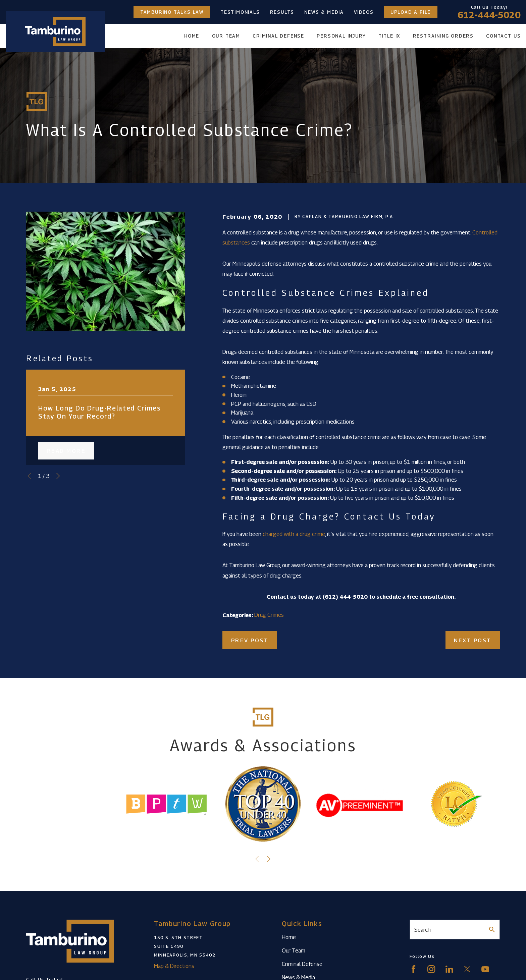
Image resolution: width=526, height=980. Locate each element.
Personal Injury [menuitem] (341, 36)
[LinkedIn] (449, 969)
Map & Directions (174, 966)
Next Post (473, 640)
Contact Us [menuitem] (503, 36)
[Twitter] (467, 969)
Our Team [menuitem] (226, 36)
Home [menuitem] (192, 36)
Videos (364, 12)
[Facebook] (413, 969)
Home (289, 937)
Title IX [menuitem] (389, 36)
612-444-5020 (489, 15)
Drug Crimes (269, 615)
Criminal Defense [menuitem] (278, 36)
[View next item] (58, 476)
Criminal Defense (302, 964)
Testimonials (240, 12)
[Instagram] (431, 969)
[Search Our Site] (492, 930)
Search (423, 930)
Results (282, 12)
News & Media (324, 12)
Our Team (294, 950)
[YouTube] (485, 969)
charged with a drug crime (294, 534)
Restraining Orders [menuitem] (443, 36)
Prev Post (250, 640)
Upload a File (411, 12)
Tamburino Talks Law (172, 12)
